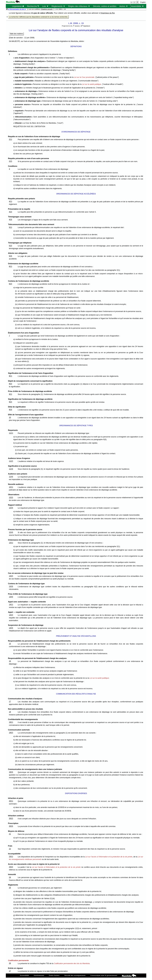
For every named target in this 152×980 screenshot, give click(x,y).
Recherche (33, 6)
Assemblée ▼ (138, 6)
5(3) (10, 256)
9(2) (10, 402)
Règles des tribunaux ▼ (79, 6)
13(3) (11, 586)
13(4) (11, 597)
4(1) (10, 201)
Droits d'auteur (54, 975)
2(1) (10, 139)
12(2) (11, 497)
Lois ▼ (45, 6)
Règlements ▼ (58, 6)
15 (10, 644)
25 (10, 888)
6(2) (10, 284)
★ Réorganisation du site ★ (17, 9)
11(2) (11, 461)
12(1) (11, 487)
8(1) (10, 376)
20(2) (11, 818)
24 (10, 877)
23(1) (11, 857)
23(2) (11, 867)
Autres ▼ (124, 6)
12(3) (11, 508)
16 (10, 661)
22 (10, 849)
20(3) (11, 826)
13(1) (11, 543)
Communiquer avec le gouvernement (104, 975)
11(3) (11, 469)
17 (10, 701)
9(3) (10, 410)
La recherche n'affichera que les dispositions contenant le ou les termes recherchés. (38, 17)
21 (10, 834)
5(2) (10, 246)
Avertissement (39, 975)
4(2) (10, 212)
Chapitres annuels (47, 9)
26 (10, 963)
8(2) (10, 384)
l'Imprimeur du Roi (107, 13)
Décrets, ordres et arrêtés (105, 6)
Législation (18, 6)
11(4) (11, 477)
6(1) (10, 266)
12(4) (11, 532)
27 (10, 971)
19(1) (11, 722)
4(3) (10, 220)
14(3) (11, 628)
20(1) (11, 801)
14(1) (11, 605)
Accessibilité (24, 975)
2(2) (10, 161)
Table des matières (16, 34)
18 (10, 712)
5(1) (10, 227)
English (143, 2)
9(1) (10, 394)
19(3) (11, 772)
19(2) (11, 733)
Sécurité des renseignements (75, 975)
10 (10, 417)
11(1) (11, 433)
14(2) (11, 615)
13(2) (11, 576)
